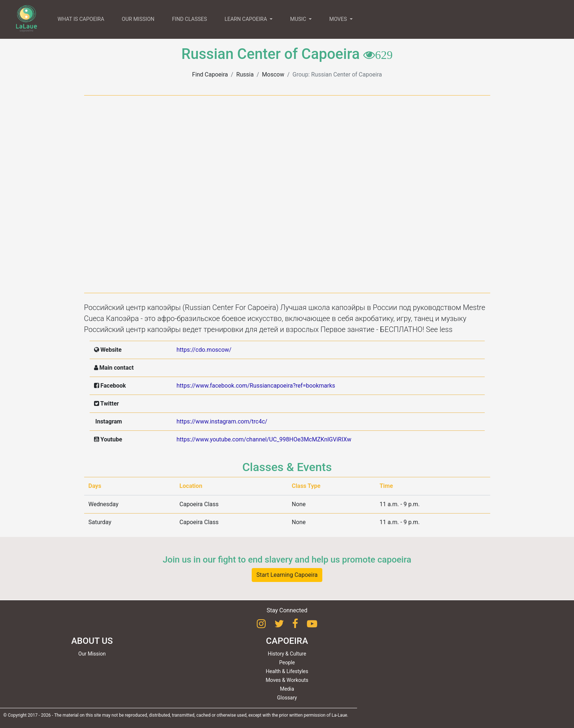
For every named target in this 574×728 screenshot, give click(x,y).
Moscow (273, 74)
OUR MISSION (138, 19)
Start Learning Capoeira (287, 575)
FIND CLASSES (190, 19)
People (287, 662)
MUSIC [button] (299, 19)
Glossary (287, 698)
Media (287, 689)
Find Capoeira (210, 74)
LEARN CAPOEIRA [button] (247, 19)
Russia (245, 74)
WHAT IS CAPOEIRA (81, 19)
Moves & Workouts (287, 680)
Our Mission (92, 654)
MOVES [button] (339, 19)
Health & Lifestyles (287, 671)
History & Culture (287, 654)
